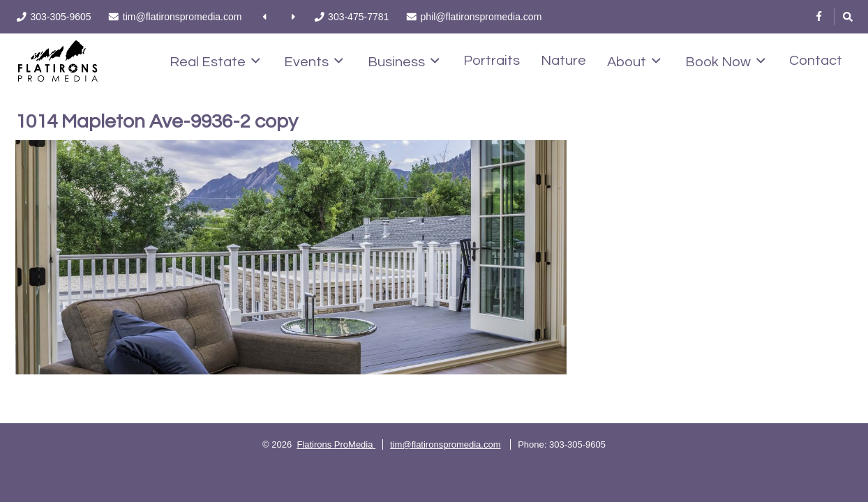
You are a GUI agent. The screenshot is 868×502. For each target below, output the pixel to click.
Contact (816, 61)
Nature (563, 61)
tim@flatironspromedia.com (445, 444)
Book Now (725, 61)
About (634, 61)
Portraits (492, 61)
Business (404, 61)
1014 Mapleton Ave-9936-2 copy (157, 122)
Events (314, 61)
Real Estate (215, 61)
